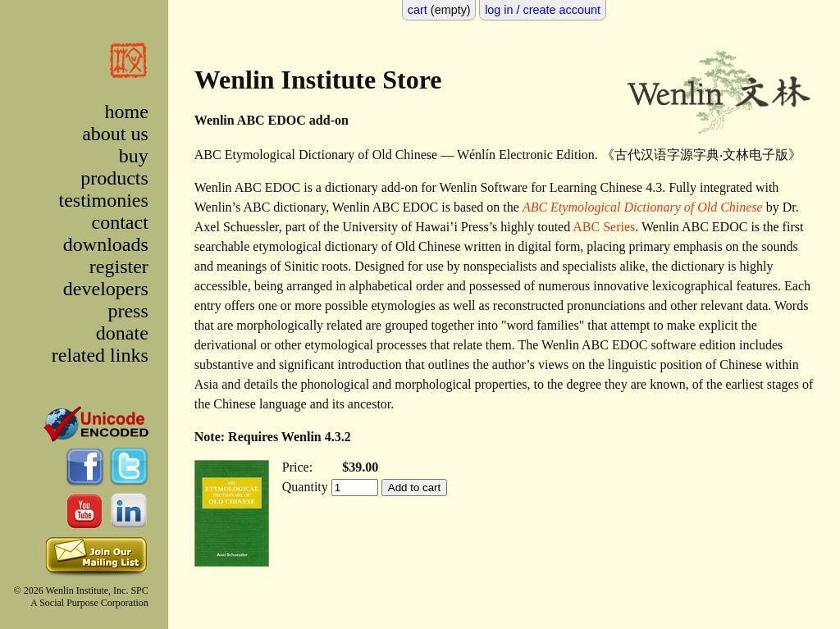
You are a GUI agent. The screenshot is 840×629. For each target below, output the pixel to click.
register (119, 267)
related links (100, 355)
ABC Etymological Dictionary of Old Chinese (643, 207)
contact (120, 222)
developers (106, 289)
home (126, 112)
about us (115, 134)
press (128, 311)
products (114, 178)
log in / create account (543, 10)
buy (134, 156)
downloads (106, 244)
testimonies (103, 200)
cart (418, 10)
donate (122, 333)
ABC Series (604, 227)
